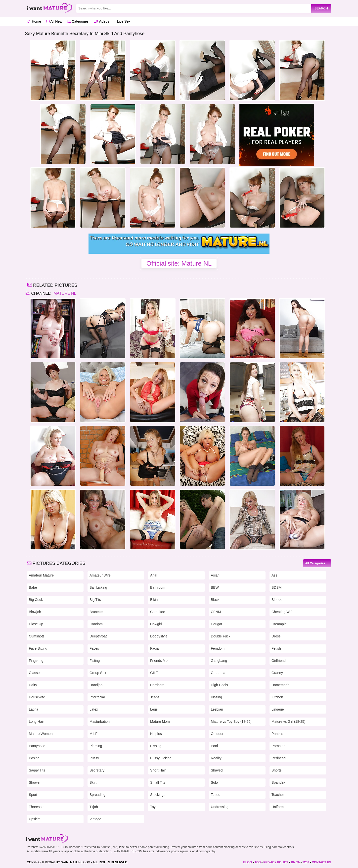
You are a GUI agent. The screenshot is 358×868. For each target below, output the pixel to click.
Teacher (278, 795)
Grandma (218, 673)
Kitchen (277, 697)
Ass (274, 575)
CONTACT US (321, 862)
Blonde (277, 600)
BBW (215, 587)
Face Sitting (38, 648)
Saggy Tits (37, 770)
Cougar (217, 624)
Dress (276, 636)
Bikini (154, 600)
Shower (35, 782)
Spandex (278, 782)
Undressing (220, 807)
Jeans (155, 697)
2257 (306, 862)
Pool (214, 746)
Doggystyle (159, 636)
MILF (93, 734)
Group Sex (98, 673)
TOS (258, 862)
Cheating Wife (282, 612)
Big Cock (36, 600)
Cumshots (37, 636)
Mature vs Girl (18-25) (288, 722)
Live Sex (122, 21)
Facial (155, 648)
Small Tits (158, 782)
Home (34, 21)
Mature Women (41, 734)
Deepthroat (98, 636)
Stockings (158, 795)
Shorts (276, 770)
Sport (33, 795)
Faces (94, 648)
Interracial (97, 697)
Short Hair (158, 770)
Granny (277, 673)
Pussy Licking (161, 758)
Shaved (217, 770)
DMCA (295, 862)
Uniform (278, 807)
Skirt (93, 782)
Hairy (33, 685)
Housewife (37, 697)
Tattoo (216, 795)
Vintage (95, 819)
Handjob (96, 685)
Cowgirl (156, 624)
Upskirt (34, 819)
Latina (34, 709)
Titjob (94, 807)
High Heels (219, 685)
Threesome (38, 807)
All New (54, 21)
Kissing (216, 697)
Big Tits (95, 600)
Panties (277, 734)
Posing (34, 758)
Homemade (280, 685)
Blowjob (35, 612)
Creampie (279, 624)
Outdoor (217, 734)
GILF (154, 673)
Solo (214, 782)
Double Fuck (221, 636)
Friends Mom (160, 661)
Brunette (96, 612)
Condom (96, 624)
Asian (215, 575)
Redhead (279, 758)
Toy (153, 807)
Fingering (36, 661)
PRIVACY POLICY (276, 862)
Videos (101, 21)
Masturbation (100, 722)
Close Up (36, 624)
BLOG (247, 862)
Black (215, 600)
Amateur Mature (41, 575)
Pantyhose (37, 746)
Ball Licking (98, 587)
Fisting (95, 661)
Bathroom (158, 587)
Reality (216, 758)
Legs (154, 709)
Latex (94, 709)
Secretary (97, 770)
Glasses (35, 673)
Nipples (156, 734)
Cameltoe (158, 612)
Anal (154, 575)
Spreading (97, 795)
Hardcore (157, 685)
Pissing (156, 746)
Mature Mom (160, 722)
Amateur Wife (100, 575)
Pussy (94, 758)
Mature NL (64, 293)
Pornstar (278, 746)
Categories (78, 21)
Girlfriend (279, 661)
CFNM (216, 612)
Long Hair (36, 722)
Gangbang (219, 661)
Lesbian (217, 709)
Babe (33, 587)
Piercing (96, 746)
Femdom (218, 648)
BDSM (276, 587)
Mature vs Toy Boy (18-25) (231, 722)
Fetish (276, 648)
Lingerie (278, 709)
